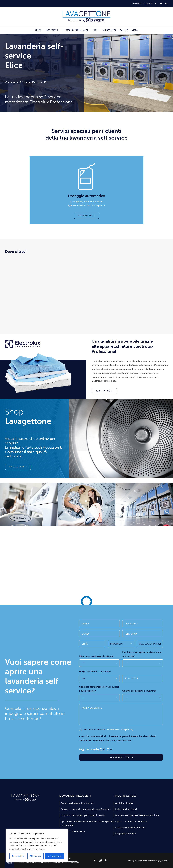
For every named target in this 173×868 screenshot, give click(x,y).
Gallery (124, 30)
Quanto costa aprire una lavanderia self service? (86, 809)
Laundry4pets (109, 30)
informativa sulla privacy (120, 730)
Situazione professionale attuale (96, 656)
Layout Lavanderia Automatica (131, 821)
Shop (95, 30)
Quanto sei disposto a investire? (139, 691)
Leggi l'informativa (89, 749)
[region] (37, 846)
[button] (95, 861)
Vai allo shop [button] (18, 467)
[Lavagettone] (87, 17)
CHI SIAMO (136, 4)
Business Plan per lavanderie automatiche (137, 815)
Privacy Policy (134, 860)
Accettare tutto (54, 856)
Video (135, 30)
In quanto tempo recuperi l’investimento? (83, 815)
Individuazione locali (126, 809)
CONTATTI (148, 4)
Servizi (39, 30)
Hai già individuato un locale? (95, 671)
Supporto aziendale (126, 834)
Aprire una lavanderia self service (78, 803)
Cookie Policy (147, 860)
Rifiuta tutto (35, 856)
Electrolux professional (75, 30)
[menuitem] (136, 4)
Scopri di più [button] (86, 216)
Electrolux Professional (73, 831)
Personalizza (18, 856)
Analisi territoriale (124, 803)
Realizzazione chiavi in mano (130, 828)
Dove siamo (52, 30)
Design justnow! (161, 860)
